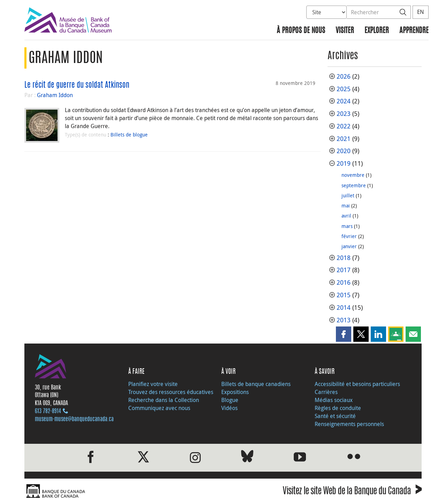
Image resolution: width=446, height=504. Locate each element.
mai (346, 206)
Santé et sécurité (335, 416)
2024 (344, 101)
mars (347, 226)
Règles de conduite (338, 408)
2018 (344, 258)
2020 (344, 151)
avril (346, 216)
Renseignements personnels (349, 424)
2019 (344, 163)
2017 (344, 270)
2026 (344, 76)
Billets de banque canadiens (256, 384)
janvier (349, 246)
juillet (348, 195)
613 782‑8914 (48, 411)
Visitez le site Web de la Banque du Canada (352, 492)
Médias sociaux (334, 400)
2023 (344, 114)
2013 (344, 320)
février (349, 236)
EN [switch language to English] (421, 12)
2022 (344, 126)
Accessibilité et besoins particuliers (357, 384)
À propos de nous (301, 31)
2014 (344, 308)
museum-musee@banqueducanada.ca (74, 419)
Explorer (377, 31)
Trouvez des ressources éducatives (171, 392)
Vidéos (229, 408)
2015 (344, 295)
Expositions (235, 392)
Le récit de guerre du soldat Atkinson (77, 85)
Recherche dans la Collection (164, 400)
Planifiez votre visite (153, 384)
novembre (353, 175)
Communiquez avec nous (159, 408)
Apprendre (414, 31)
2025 (344, 89)
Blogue (230, 400)
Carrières (326, 392)
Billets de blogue (129, 135)
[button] (344, 334)
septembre (354, 185)
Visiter (345, 31)
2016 (344, 282)
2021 (344, 139)
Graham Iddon (55, 95)
